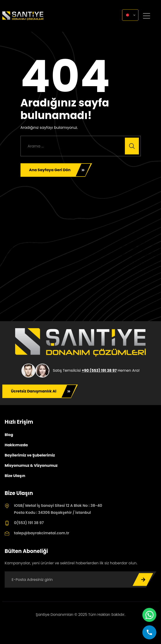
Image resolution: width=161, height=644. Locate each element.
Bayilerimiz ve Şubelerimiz (30, 455)
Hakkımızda (16, 445)
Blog (9, 435)
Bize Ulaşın (15, 476)
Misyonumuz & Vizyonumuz (31, 465)
